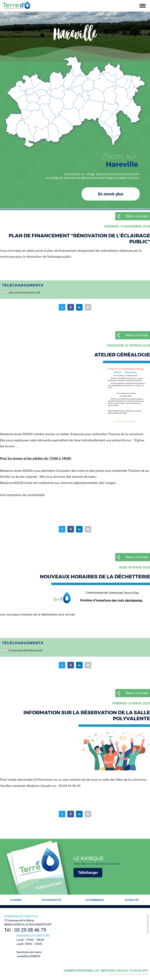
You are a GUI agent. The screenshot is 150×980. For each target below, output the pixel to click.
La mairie (16, 900)
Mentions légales (114, 971)
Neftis (125, 974)
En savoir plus (111, 194)
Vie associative (51, 900)
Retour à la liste (137, 216)
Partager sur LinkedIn (79, 307)
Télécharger (88, 873)
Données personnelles (81, 971)
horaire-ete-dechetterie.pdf (26, 650)
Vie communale (95, 900)
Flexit (145, 974)
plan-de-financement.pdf (24, 293)
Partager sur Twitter (62, 307)
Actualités (132, 900)
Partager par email (88, 307)
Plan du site (139, 971)
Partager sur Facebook (71, 307)
